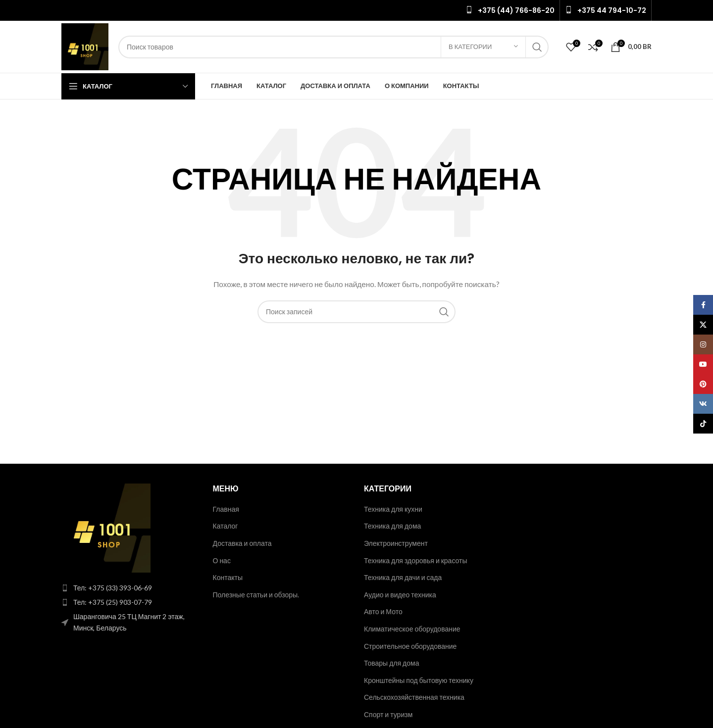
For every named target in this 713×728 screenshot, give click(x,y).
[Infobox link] (510, 10)
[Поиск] (333, 47)
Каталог (226, 526)
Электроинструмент (396, 543)
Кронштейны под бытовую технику (419, 680)
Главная (226, 509)
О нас (222, 560)
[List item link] (130, 588)
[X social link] (703, 325)
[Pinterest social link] (703, 384)
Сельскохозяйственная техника (414, 697)
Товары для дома (391, 663)
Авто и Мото (383, 611)
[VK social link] (703, 404)
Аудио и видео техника (400, 595)
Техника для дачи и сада (403, 577)
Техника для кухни (393, 509)
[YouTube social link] (703, 364)
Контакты (228, 577)
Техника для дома (392, 526)
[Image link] (106, 527)
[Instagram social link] (703, 344)
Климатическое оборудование (412, 629)
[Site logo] (85, 46)
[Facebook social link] (703, 305)
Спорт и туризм (388, 714)
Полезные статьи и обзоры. (256, 595)
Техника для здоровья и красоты (416, 560)
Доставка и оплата (242, 543)
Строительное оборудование (410, 646)
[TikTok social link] (703, 424)
